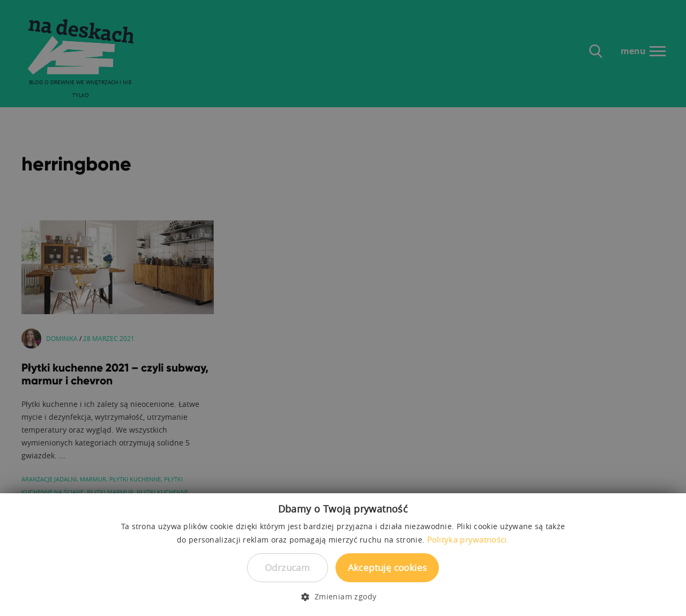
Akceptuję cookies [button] (387, 567)
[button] (343, 597)
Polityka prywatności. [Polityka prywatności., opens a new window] (468, 539)
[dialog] (343, 308)
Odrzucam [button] (287, 567)
